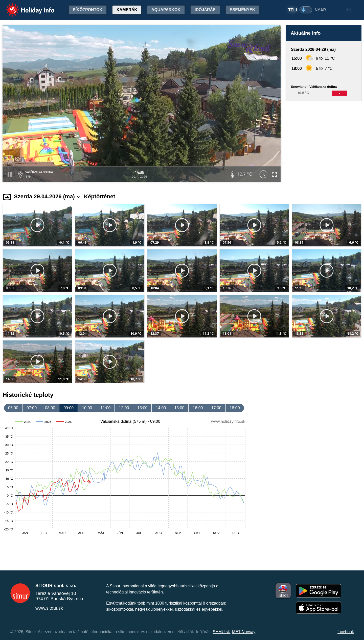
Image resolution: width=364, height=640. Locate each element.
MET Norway (244, 632)
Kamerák (127, 10)
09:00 (69, 408)
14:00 (161, 408)
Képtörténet (99, 196)
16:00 (198, 408)
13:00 (142, 408)
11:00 (105, 408)
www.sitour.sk (49, 608)
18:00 (235, 408)
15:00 (179, 408)
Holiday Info (25, 6)
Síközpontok (88, 10)
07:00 (32, 408)
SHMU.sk (221, 632)
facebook (346, 632)
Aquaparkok (166, 10)
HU (348, 10)
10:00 (87, 408)
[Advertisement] (324, 142)
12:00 (124, 408)
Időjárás (205, 10)
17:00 (216, 408)
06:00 (13, 408)
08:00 (50, 408)
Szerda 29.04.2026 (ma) (47, 196)
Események (242, 10)
